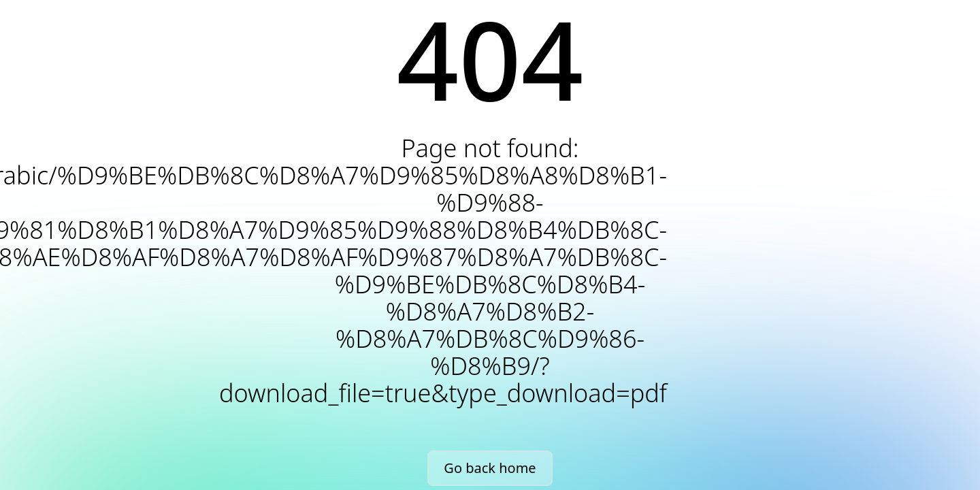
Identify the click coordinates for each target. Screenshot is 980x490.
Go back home (490, 468)
